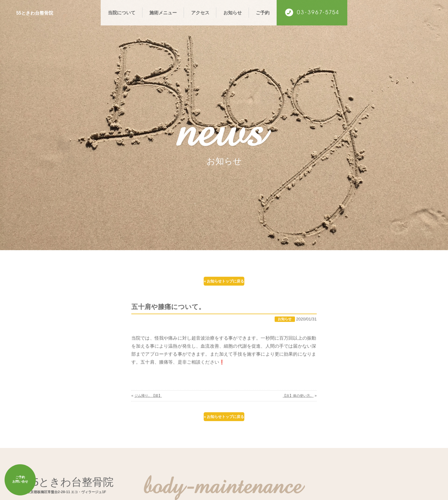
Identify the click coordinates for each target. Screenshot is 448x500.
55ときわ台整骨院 (43, 12)
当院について (122, 13)
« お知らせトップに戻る (224, 283)
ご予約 (263, 13)
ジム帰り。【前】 (149, 402)
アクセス (200, 13)
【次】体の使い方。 (297, 402)
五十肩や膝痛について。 (173, 313)
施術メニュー (163, 13)
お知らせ (233, 13)
